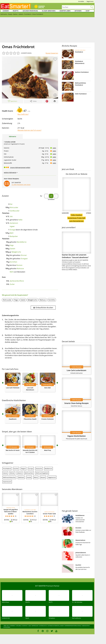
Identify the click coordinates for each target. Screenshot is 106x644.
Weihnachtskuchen (9, 477)
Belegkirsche (16, 252)
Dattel (23, 300)
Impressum (35, 626)
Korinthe (52, 300)
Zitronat (24, 255)
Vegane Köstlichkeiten (76, 436)
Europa (31, 469)
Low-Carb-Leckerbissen (76, 370)
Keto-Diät (47, 388)
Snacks (29, 477)
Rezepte (16, 11)
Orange (12, 230)
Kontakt (25, 626)
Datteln (12, 249)
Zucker (12, 284)
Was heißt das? (23, 114)
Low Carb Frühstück (13, 388)
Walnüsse (20, 269)
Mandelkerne (22, 242)
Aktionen (78, 11)
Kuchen (16, 469)
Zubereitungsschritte (10, 315)
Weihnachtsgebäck (42, 473)
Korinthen (13, 262)
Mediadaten (86, 626)
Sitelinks (19, 626)
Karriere (12, 626)
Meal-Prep (48, 450)
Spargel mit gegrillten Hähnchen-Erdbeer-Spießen (11, 512)
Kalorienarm (7, 482)
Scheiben (51, 199)
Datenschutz (43, 626)
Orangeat (24, 259)
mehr (54, 148)
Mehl (12, 233)
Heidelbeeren (80, 515)
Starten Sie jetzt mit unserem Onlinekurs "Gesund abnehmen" (76, 245)
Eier (11, 204)
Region (23, 469)
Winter (12, 473)
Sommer (6, 11)
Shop (88, 11)
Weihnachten (29, 473)
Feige (12, 245)
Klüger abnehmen (49, 11)
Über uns (6, 626)
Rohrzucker (14, 207)
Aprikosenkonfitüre (17, 281)
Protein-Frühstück (48, 419)
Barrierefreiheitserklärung (73, 626)
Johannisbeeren (81, 553)
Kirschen (78, 528)
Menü (36, 477)
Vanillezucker (15, 211)
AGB (30, 626)
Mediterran (48, 469)
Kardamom (14, 223)
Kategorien (7, 627)
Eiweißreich (13, 419)
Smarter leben (65, 11)
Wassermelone (80, 540)
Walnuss (43, 300)
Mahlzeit (21, 477)
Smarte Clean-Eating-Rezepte (76, 403)
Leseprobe (65, 213)
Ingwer (12, 226)
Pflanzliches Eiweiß (30, 419)
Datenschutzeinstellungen (56, 626)
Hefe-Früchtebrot (81, 94)
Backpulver (14, 236)
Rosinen (19, 265)
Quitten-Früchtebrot (82, 72)
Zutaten (5, 196)
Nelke (20, 220)
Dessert (43, 477)
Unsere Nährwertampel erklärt (20, 168)
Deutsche (39, 469)
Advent (20, 473)
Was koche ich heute (13, 450)
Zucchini (78, 565)
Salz (11, 216)
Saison (5, 473)
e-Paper (89, 213)
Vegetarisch (52, 477)
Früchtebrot (7, 469)
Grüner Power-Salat (49, 514)
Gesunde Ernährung (30, 11)
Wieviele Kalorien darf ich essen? (29, 130)
